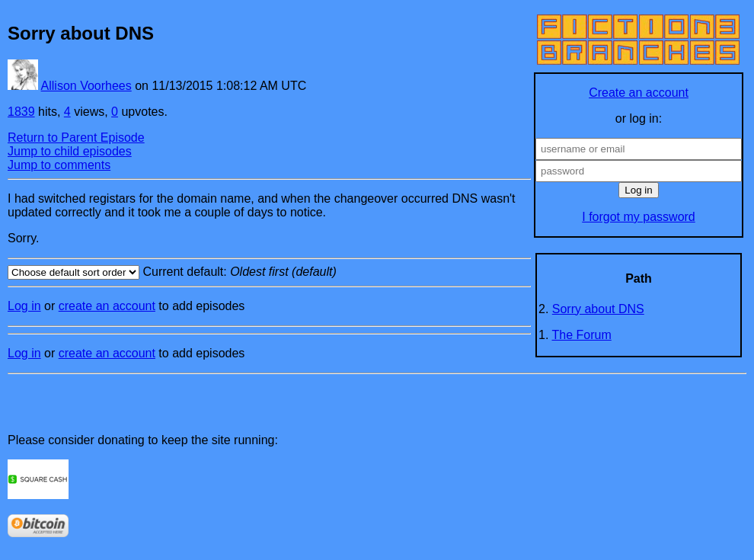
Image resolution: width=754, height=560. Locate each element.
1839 (21, 112)
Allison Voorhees (86, 86)
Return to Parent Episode (76, 138)
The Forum (582, 335)
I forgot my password (639, 217)
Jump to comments (59, 165)
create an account (107, 306)
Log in (24, 306)
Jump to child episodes (70, 151)
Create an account (639, 93)
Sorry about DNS (598, 309)
